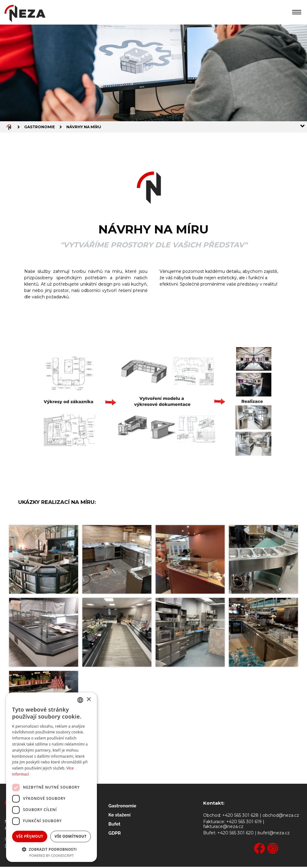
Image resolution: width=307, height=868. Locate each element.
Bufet (114, 825)
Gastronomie (40, 127)
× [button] (89, 700)
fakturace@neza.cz (223, 828)
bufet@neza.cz (274, 834)
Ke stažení (119, 816)
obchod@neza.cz (281, 817)
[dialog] (51, 777)
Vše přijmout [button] (30, 836)
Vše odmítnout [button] (70, 836)
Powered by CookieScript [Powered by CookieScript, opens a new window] (52, 855)
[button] (51, 849)
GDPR (115, 834)
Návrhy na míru (84, 127)
